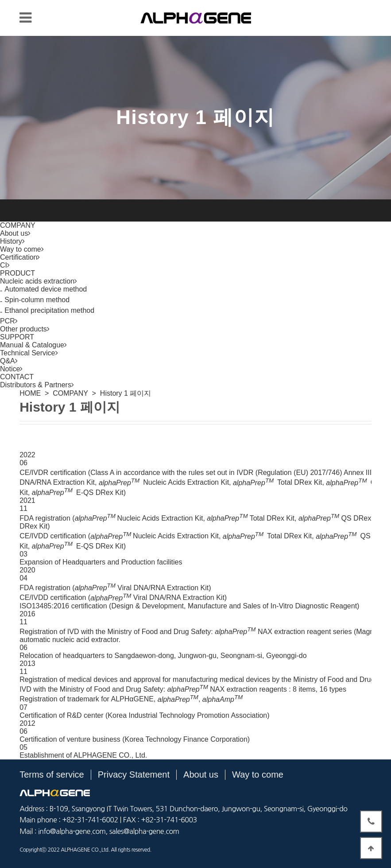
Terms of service (52, 775)
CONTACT (17, 377)
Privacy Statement (134, 775)
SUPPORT (17, 337)
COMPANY (18, 225)
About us (201, 775)
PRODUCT (17, 273)
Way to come (258, 775)
